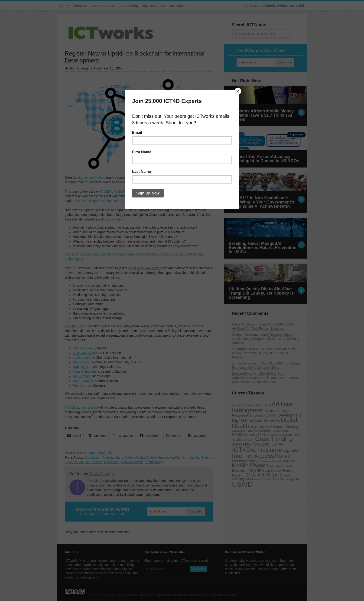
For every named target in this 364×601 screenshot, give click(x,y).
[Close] (238, 91)
